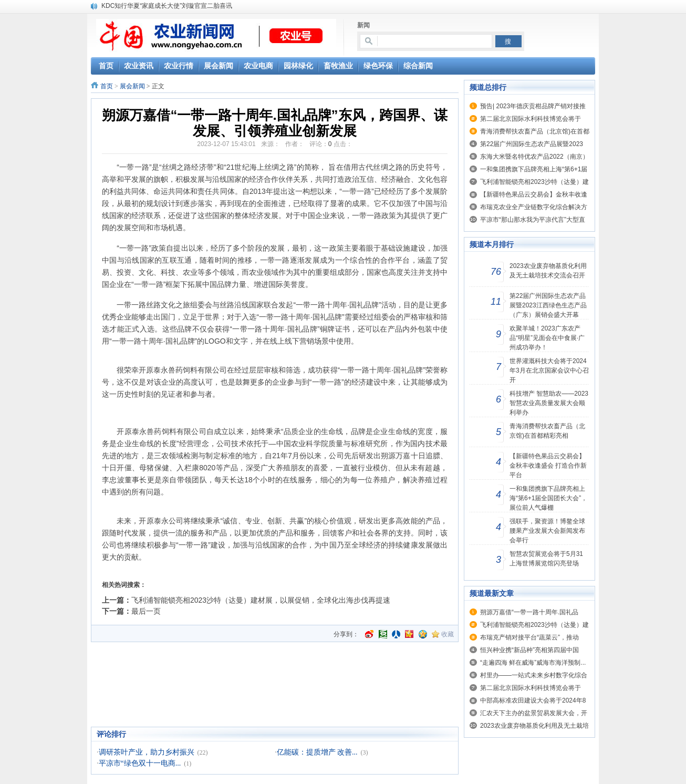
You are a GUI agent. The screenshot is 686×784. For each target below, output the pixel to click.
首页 (107, 86)
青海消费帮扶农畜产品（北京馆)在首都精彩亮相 (547, 431)
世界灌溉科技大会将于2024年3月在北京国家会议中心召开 (549, 370)
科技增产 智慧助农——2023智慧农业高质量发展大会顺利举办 (549, 403)
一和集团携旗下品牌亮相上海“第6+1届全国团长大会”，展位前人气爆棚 (548, 498)
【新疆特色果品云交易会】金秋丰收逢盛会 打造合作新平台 (548, 466)
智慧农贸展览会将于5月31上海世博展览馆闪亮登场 (546, 559)
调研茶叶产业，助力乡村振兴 (147, 752)
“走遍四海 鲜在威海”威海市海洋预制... (533, 663)
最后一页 (146, 611)
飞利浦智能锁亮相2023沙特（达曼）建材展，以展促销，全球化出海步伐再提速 (261, 600)
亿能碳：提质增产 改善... (317, 752)
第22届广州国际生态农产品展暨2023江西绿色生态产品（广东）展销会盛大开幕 (548, 305)
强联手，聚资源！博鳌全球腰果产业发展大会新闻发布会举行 (547, 531)
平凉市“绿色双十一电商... (140, 763)
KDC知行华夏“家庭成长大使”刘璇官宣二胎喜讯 (167, 6)
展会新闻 (132, 86)
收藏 (448, 634)
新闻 (363, 25)
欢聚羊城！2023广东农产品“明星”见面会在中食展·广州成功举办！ (547, 338)
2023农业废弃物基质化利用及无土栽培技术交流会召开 (548, 271)
